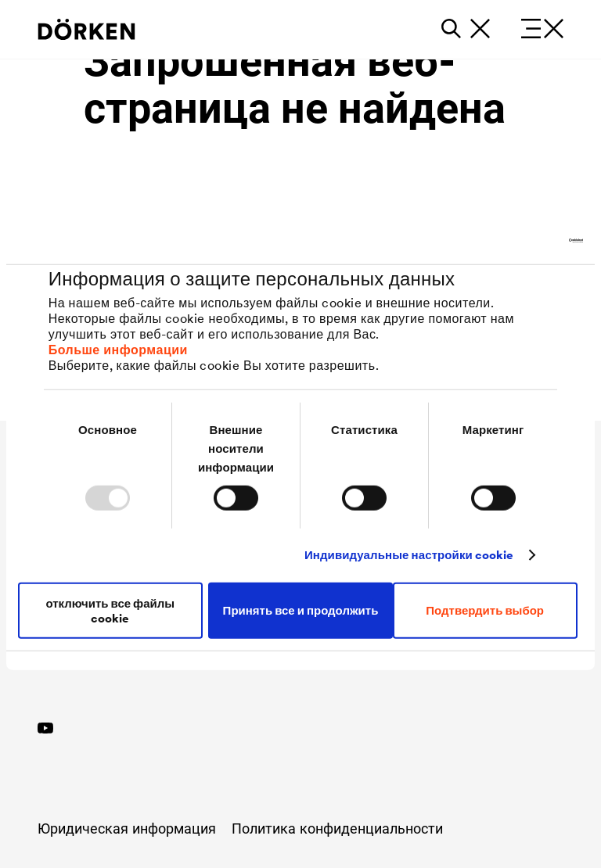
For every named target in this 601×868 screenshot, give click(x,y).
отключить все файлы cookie (110, 610)
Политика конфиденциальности (337, 829)
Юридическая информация (127, 829)
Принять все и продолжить (301, 610)
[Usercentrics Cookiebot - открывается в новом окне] (515, 241)
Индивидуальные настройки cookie (409, 555)
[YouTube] (45, 726)
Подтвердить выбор (485, 610)
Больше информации (118, 349)
